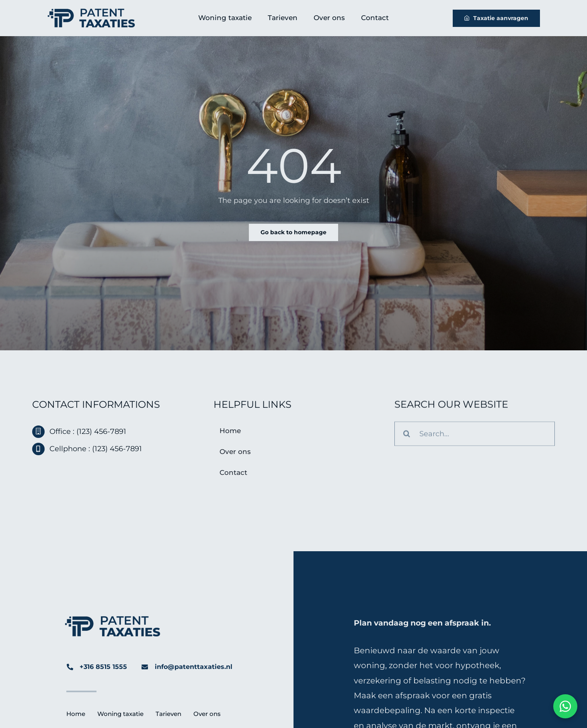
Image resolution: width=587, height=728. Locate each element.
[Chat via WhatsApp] (565, 706)
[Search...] (475, 435)
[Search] (407, 435)
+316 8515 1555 (103, 667)
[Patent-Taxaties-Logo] (91, 12)
